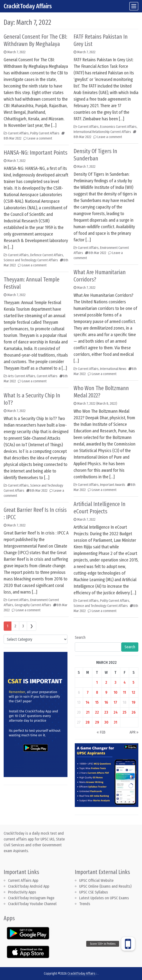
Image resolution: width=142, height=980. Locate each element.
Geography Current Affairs (33, 605)
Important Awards (113, 485)
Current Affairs (18, 133)
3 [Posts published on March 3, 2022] (115, 682)
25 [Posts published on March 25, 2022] (124, 712)
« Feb (101, 732)
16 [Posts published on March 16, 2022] (106, 702)
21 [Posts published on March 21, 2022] (88, 712)
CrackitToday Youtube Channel (32, 904)
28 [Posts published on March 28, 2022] (88, 722)
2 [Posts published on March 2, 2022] (106, 682)
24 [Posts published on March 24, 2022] (116, 712)
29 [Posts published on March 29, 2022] (97, 722)
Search (80, 637)
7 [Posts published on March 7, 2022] (88, 692)
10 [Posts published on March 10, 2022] (116, 692)
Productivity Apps (22, 892)
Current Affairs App (23, 880)
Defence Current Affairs (47, 255)
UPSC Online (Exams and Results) (105, 886)
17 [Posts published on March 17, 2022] (115, 702)
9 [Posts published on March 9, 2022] (106, 692)
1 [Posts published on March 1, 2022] (97, 682)
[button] (128, 944)
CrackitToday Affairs (28, 6)
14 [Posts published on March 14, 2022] (88, 702)
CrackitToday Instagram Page (31, 898)
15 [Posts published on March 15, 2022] (97, 702)
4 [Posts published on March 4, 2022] (125, 682)
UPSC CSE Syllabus (94, 892)
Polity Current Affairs (45, 133)
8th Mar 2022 (13, 138)
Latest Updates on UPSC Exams (104, 898)
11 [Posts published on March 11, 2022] (124, 692)
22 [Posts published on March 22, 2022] (97, 712)
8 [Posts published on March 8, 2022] (97, 692)
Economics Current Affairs (118, 127)
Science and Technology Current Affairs (31, 260)
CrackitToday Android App (29, 886)
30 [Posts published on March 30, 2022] (106, 722)
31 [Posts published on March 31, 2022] (115, 722)
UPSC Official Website (96, 880)
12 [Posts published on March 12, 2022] (133, 692)
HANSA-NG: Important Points (36, 153)
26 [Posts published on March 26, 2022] (134, 712)
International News (113, 369)
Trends (85, 904)
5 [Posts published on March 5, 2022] (133, 682)
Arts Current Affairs (22, 376)
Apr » (134, 732)
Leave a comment (40, 138)
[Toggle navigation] (134, 6)
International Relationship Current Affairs (102, 132)
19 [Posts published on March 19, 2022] (134, 702)
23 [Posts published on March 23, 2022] (106, 712)
